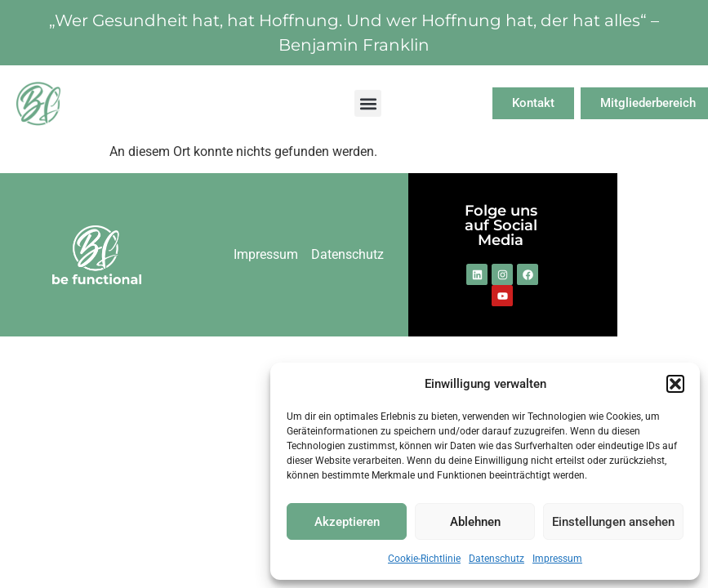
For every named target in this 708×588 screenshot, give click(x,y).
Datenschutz (496, 559)
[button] (675, 384)
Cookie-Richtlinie (424, 559)
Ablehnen (475, 522)
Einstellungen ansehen (613, 522)
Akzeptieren (347, 522)
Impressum (557, 559)
